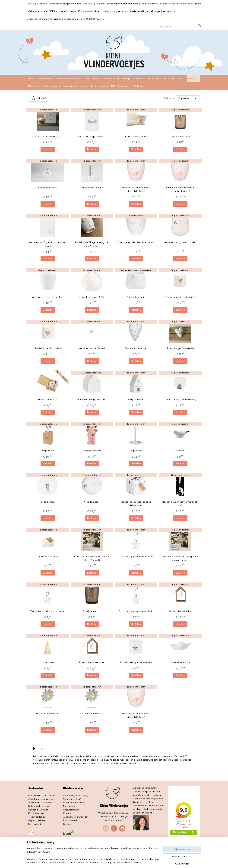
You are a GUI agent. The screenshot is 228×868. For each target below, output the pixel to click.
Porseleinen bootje (180, 662)
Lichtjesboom (48, 662)
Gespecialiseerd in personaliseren (44, 19)
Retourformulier (71, 810)
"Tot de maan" (92, 502)
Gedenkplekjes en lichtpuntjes (116, 79)
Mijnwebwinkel (149, 862)
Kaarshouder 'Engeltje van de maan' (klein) (48, 244)
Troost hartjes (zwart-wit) (180, 348)
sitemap (107, 862)
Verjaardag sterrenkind (40, 803)
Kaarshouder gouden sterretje (136, 662)
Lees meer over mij (143, 813)
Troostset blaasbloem (136, 136)
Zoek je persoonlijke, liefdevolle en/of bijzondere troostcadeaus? (60, 4)
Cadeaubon (139, 86)
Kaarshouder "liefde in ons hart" (48, 297)
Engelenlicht (136, 451)
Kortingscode (35, 824)
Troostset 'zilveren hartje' (48, 136)
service (81, 803)
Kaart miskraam (36, 813)
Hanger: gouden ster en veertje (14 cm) (180, 504)
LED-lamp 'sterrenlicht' (48, 714)
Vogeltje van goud (48, 188)
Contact (67, 824)
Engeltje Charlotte (92, 451)
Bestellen (48, 149)
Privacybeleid (70, 820)
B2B (113, 86)
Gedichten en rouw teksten (42, 799)
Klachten (68, 813)
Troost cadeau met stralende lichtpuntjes (136, 504)
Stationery (125, 86)
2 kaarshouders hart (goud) (180, 297)
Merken (194, 79)
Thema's (34, 86)
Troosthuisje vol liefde (180, 611)
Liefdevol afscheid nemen (95, 86)
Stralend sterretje (136, 297)
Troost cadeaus (46, 79)
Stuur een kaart (71, 86)
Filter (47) (39, 98)
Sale (164, 79)
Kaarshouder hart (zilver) (92, 348)
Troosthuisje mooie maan (92, 662)
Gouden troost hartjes (136, 348)
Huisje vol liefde (136, 399)
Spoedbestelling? (72, 799)
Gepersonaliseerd (37, 820)
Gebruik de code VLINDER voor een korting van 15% (55, 11)
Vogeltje (180, 451)
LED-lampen (93, 79)
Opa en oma (153, 79)
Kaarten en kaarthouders (71, 79)
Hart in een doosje (48, 399)
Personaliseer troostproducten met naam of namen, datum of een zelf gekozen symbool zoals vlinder (148, 4)
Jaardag (139, 79)
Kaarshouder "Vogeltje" (92, 188)
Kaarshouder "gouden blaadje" (180, 242)
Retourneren (70, 806)
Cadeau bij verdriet (38, 810)
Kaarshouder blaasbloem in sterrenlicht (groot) (180, 189)
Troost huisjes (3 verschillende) (180, 399)
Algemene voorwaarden (76, 817)
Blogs (181, 79)
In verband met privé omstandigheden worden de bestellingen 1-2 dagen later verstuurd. (131, 11)
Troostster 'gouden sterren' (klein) (136, 556)
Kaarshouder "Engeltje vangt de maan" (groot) (92, 244)
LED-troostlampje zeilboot (92, 136)
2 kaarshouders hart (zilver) (48, 348)
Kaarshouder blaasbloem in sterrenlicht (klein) (136, 189)
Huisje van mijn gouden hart (92, 399)
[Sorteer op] (187, 98)
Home (31, 79)
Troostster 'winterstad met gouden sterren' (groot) (92, 558)
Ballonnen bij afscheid (40, 806)
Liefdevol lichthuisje (48, 556)
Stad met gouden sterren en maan (136, 242)
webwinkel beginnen (123, 862)
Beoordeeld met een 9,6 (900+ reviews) (84, 19)
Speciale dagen (51, 86)
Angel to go (48, 451)
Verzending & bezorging (76, 795)
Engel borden (48, 502)
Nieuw (171, 79)
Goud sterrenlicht (92, 611)
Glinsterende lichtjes (180, 136)
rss (113, 862)
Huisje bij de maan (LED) (92, 297)
